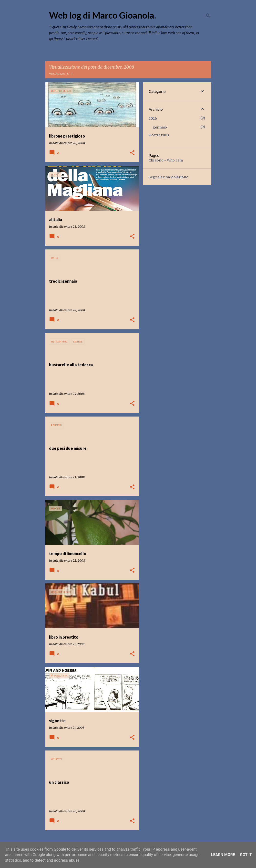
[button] (132, 153)
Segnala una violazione (168, 177)
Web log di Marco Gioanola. (102, 15)
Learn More (223, 855)
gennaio (160, 127)
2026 (153, 118)
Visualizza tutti (61, 74)
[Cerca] (208, 16)
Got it (246, 855)
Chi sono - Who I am (166, 160)
